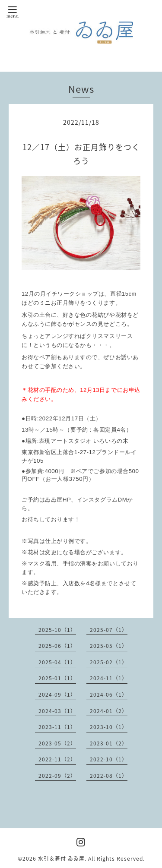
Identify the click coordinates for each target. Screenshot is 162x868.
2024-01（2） (109, 711)
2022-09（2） (57, 776)
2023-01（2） (109, 743)
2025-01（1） (57, 678)
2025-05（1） (109, 646)
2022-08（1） (109, 776)
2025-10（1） (57, 630)
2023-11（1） (57, 727)
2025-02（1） (109, 662)
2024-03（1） (57, 711)
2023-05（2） (57, 743)
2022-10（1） (109, 759)
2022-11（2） (57, 759)
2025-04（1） (57, 662)
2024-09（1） (57, 694)
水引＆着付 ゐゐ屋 (61, 859)
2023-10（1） (109, 727)
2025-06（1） (57, 646)
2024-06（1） (109, 694)
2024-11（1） (109, 678)
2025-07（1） (109, 630)
